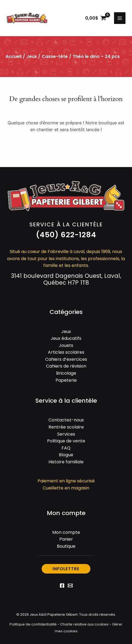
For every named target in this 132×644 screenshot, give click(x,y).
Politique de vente (66, 441)
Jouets (66, 345)
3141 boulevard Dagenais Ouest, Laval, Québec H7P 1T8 (66, 279)
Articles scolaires (66, 352)
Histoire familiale (66, 462)
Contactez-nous (66, 420)
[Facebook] (62, 586)
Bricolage (66, 373)
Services (66, 434)
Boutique (66, 546)
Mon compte (66, 532)
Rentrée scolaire (66, 427)
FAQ (66, 448)
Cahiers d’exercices (66, 359)
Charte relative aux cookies (84, 624)
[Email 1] (70, 586)
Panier (66, 539)
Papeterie (66, 380)
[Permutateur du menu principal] (120, 18)
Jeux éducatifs (66, 338)
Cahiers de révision (66, 366)
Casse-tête (55, 56)
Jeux (32, 56)
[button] (66, 235)
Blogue (66, 455)
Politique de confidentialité (33, 624)
